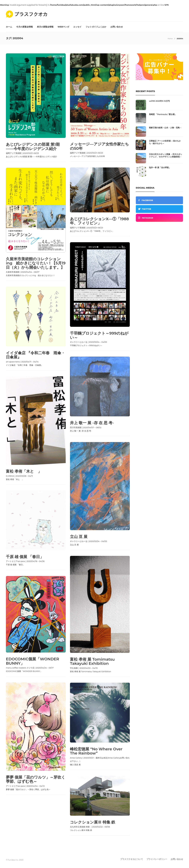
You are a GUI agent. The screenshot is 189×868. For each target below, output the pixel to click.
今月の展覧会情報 (25, 27)
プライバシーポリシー (157, 859)
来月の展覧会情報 (45, 27)
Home (170, 39)
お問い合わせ (117, 27)
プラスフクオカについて (132, 859)
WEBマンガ (63, 27)
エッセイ (77, 27)
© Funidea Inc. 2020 (15, 860)
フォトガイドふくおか (96, 27)
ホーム (9, 27)
